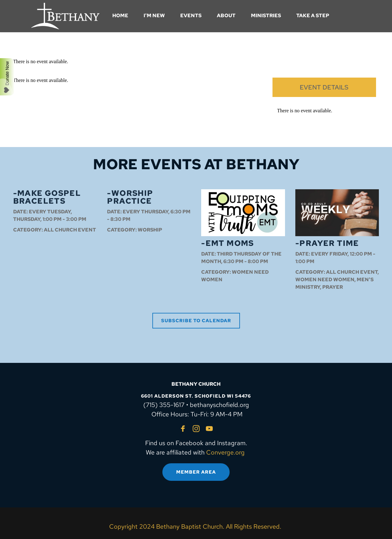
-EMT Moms (228, 243)
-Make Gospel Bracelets (47, 197)
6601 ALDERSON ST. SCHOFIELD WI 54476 (196, 396)
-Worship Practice (130, 197)
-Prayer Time (327, 243)
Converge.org (225, 452)
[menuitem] (120, 16)
